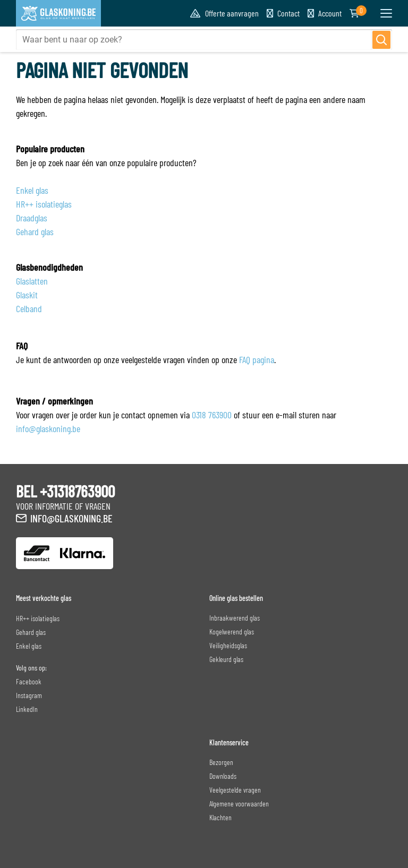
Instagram (29, 695)
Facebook (29, 681)
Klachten (220, 817)
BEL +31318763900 (65, 491)
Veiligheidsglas (228, 645)
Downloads (223, 776)
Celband (29, 308)
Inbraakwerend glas (235, 618)
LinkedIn (27, 709)
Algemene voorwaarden (239, 803)
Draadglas (32, 218)
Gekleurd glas (226, 659)
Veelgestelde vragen (235, 790)
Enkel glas (32, 190)
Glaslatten (32, 281)
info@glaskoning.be (48, 428)
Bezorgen (221, 762)
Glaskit (27, 295)
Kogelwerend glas (232, 631)
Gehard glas (35, 231)
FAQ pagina (257, 359)
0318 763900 (212, 415)
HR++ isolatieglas (44, 204)
